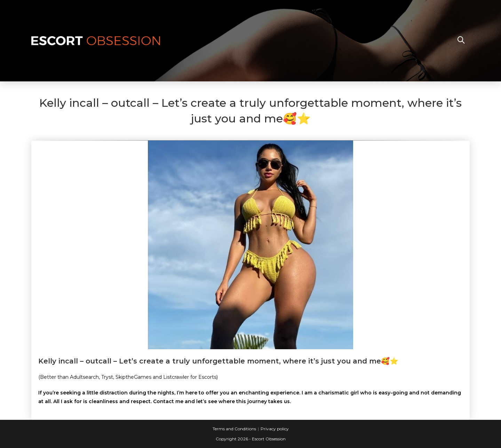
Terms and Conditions (234, 429)
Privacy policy (275, 429)
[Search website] (461, 41)
